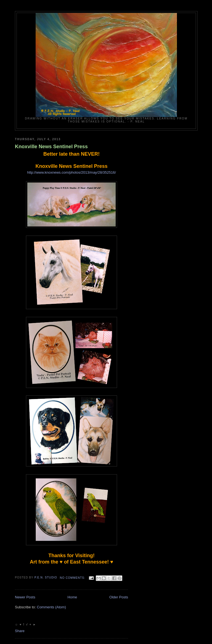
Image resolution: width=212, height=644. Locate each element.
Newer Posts (25, 597)
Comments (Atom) (51, 607)
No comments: (73, 578)
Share (20, 631)
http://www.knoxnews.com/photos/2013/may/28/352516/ (71, 172)
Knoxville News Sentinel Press (51, 147)
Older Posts (119, 597)
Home (72, 597)
